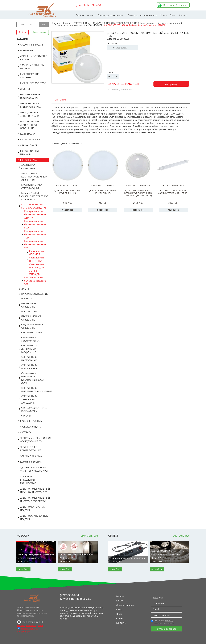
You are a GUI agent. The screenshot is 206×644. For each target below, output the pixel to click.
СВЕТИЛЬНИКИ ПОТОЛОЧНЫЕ (29, 367)
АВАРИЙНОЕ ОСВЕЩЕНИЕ (28, 167)
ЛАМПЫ (26, 289)
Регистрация (39, 32)
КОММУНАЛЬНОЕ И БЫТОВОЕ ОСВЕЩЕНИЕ (34, 206)
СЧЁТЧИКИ (26, 432)
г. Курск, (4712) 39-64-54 (87, 5)
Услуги (164, 15)
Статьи (120, 618)
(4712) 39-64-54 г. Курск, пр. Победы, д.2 (76, 597)
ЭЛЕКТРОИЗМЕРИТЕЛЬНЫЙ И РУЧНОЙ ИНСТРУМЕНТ (34, 490)
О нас (173, 15)
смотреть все (89, 536)
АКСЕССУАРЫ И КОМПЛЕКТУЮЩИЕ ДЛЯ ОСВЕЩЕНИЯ (34, 177)
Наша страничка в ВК (32, 622)
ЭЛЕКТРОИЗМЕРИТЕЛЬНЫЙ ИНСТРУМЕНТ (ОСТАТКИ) (34, 499)
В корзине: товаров (175, 5)
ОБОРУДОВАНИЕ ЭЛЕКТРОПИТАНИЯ (30, 114)
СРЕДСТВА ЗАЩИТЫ (31, 427)
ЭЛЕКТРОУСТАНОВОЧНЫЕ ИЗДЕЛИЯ (34, 517)
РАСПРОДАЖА (28, 134)
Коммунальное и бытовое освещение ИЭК (35, 244)
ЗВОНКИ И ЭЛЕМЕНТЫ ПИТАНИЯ (32, 67)
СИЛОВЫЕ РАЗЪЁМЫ (31, 421)
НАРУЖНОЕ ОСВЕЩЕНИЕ (35, 294)
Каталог (91, 15)
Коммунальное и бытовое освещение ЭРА (35, 281)
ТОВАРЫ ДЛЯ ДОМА (31, 456)
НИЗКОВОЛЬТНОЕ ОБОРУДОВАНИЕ (30, 96)
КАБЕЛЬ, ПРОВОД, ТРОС (33, 83)
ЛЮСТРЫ (25, 89)
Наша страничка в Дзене (30, 625)
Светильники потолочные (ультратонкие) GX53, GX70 (33, 378)
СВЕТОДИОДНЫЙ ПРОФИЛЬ (29, 153)
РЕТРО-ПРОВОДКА (30, 139)
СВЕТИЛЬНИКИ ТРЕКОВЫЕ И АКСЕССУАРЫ (29, 399)
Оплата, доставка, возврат (111, 15)
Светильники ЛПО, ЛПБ (36, 253)
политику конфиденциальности (164, 622)
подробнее (68, 210)
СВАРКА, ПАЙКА (29, 145)
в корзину (171, 84)
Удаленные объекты (31, 462)
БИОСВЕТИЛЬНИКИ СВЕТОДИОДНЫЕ (32, 186)
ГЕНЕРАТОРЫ (27, 50)
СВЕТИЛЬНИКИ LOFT (32, 332)
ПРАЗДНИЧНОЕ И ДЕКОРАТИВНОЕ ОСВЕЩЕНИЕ (29, 125)
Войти (22, 32)
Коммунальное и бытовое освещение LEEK (35, 224)
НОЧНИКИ (27, 299)
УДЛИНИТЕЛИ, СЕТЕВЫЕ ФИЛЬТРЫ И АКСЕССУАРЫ (34, 469)
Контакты (184, 15)
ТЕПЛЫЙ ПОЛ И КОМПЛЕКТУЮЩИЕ (31, 449)
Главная (80, 15)
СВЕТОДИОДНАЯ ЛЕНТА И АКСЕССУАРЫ (34, 409)
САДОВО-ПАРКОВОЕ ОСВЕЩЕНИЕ (32, 326)
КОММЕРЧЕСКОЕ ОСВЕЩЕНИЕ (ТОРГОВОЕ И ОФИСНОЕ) (35, 196)
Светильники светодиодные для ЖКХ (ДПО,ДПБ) (37, 269)
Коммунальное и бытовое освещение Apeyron (35, 214)
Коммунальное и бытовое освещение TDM (35, 234)
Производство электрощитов (142, 15)
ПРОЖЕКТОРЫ (29, 312)
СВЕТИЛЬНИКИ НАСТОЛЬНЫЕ (29, 359)
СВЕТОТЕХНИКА (28, 160)
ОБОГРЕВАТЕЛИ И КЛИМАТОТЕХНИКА (30, 105)
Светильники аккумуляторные (30, 339)
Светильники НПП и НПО (36, 259)
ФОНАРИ (26, 416)
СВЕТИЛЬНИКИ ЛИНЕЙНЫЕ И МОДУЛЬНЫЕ (29, 349)
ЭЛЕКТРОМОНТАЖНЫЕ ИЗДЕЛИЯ (32, 508)
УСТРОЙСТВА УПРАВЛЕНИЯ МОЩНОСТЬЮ (28, 480)
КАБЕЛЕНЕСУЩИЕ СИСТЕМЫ (30, 76)
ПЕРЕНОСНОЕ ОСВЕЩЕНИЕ (29, 305)
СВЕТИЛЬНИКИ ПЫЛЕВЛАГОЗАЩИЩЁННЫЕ (35, 390)
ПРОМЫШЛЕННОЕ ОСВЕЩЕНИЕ (31, 318)
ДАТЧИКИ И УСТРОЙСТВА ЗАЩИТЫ (34, 58)
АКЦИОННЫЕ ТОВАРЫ (32, 45)
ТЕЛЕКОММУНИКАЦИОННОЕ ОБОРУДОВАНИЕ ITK (34, 440)
